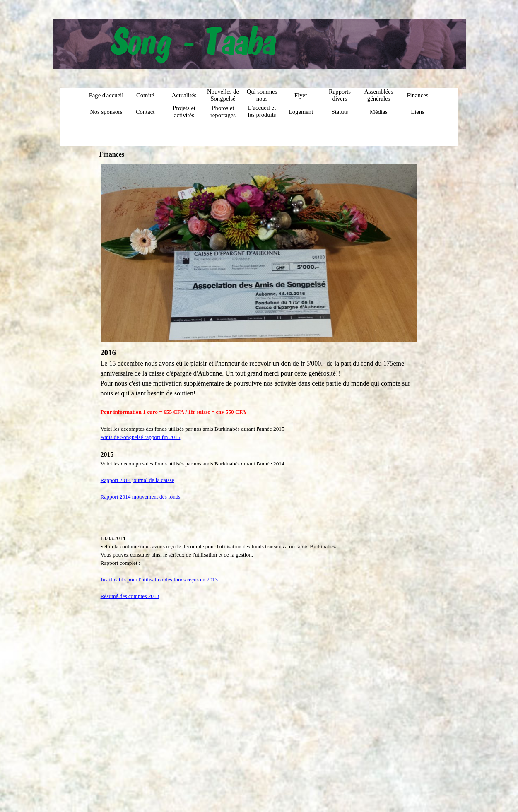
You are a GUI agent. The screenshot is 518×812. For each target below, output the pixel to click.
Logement (301, 112)
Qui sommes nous (262, 95)
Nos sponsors (106, 112)
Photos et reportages (223, 112)
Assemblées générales (378, 95)
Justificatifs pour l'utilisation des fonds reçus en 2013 (159, 579)
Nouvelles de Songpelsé (223, 95)
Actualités (184, 95)
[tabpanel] (259, 474)
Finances (417, 95)
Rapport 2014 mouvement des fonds (141, 497)
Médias (379, 112)
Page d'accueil (106, 95)
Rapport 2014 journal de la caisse (137, 480)
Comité (145, 95)
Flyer (301, 95)
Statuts (340, 112)
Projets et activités (184, 112)
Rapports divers (340, 95)
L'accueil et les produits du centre (262, 115)
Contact (145, 112)
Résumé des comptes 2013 (130, 596)
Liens (418, 112)
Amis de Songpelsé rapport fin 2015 (141, 437)
